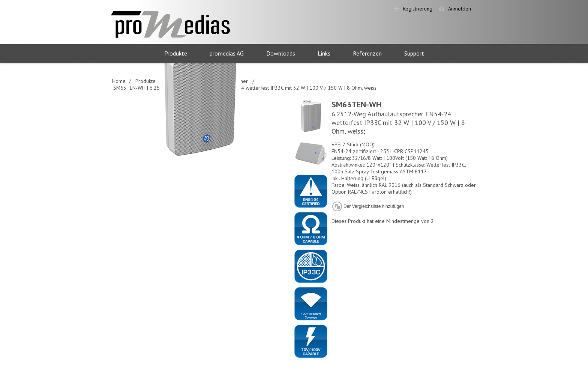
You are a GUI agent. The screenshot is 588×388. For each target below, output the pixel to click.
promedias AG (227, 53)
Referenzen (367, 53)
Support (414, 53)
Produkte (176, 53)
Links (324, 53)
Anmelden (460, 9)
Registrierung (418, 9)
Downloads (281, 53)
